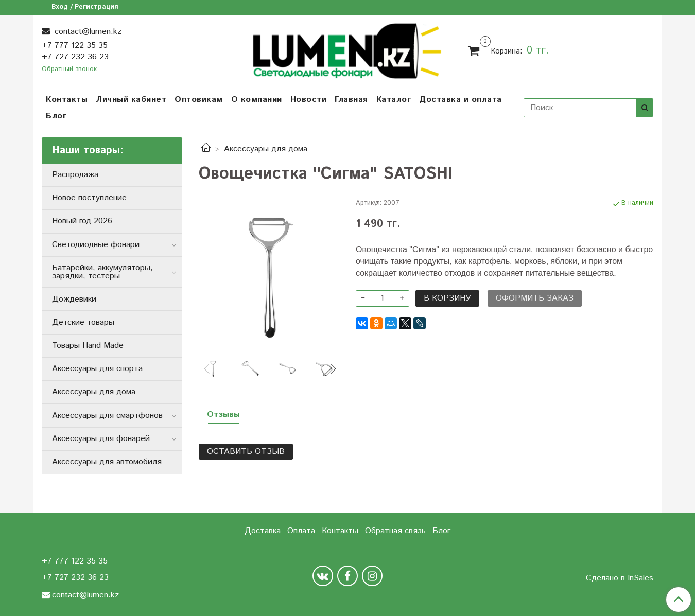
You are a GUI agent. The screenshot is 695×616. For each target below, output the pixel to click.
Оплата (301, 531)
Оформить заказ (535, 298)
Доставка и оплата (461, 100)
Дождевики (74, 299)
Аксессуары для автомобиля (107, 462)
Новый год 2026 (82, 221)
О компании (257, 100)
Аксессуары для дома (266, 149)
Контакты (67, 100)
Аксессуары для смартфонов (107, 416)
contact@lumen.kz (87, 32)
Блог (56, 116)
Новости (309, 100)
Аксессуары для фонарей (101, 439)
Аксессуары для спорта (97, 369)
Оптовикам (199, 100)
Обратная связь (395, 531)
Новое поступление (89, 198)
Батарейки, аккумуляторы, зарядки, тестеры (102, 272)
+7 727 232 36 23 (75, 57)
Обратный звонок (69, 70)
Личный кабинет (131, 100)
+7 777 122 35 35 (75, 46)
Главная (351, 100)
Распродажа (75, 175)
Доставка (263, 531)
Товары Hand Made (88, 346)
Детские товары (83, 322)
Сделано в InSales (620, 578)
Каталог (394, 100)
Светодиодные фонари (96, 245)
